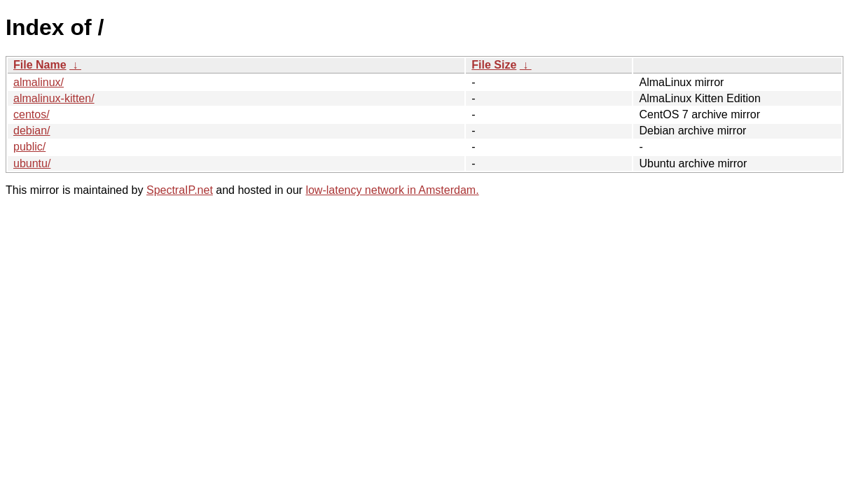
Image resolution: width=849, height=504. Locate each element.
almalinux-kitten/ (54, 98)
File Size (494, 65)
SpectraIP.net (180, 190)
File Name (40, 65)
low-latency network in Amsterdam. (392, 190)
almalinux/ (39, 82)
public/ (29, 147)
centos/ (32, 114)
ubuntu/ (32, 163)
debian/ (32, 131)
